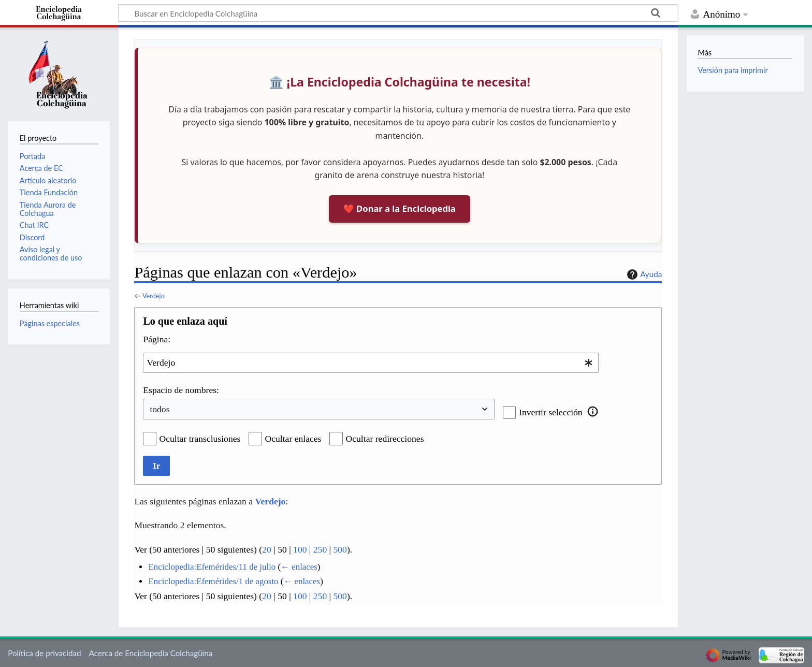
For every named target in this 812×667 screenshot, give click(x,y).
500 (340, 549)
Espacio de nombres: (181, 390)
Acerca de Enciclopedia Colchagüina (151, 653)
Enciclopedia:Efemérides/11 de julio (212, 567)
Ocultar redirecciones (385, 439)
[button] (593, 411)
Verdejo (154, 296)
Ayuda (643, 274)
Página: (157, 339)
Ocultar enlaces (293, 439)
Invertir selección (551, 412)
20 (267, 549)
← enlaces (299, 567)
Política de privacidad (44, 653)
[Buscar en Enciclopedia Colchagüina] (398, 13)
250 (320, 549)
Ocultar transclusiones (200, 439)
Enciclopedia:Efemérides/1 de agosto (213, 581)
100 (300, 549)
